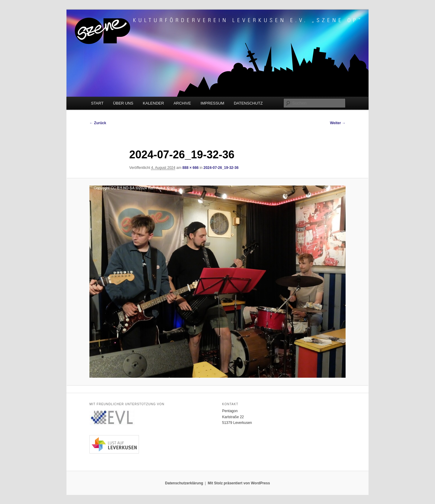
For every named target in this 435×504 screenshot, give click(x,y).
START (97, 103)
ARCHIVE (182, 103)
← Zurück (98, 123)
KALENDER (153, 103)
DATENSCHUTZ (248, 103)
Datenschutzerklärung (184, 483)
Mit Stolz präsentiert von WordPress (239, 483)
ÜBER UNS (123, 103)
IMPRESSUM (213, 103)
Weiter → (338, 123)
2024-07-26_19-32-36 (221, 168)
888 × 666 (191, 168)
